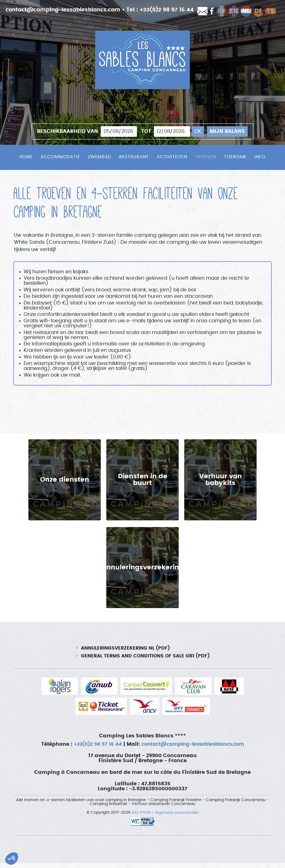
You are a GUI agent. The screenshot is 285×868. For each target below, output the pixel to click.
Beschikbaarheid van (67, 131)
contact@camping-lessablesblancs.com (66, 10)
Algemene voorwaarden (177, 818)
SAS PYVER (139, 818)
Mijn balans (227, 131)
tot (146, 131)
